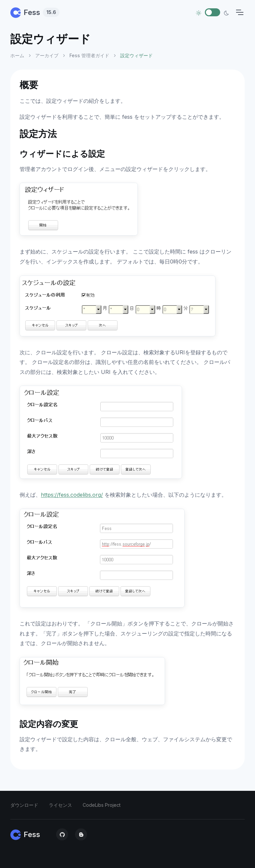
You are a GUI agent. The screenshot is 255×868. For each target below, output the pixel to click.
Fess (35, 12)
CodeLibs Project (102, 805)
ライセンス (60, 805)
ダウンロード (24, 805)
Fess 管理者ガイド (89, 55)
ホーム (17, 55)
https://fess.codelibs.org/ (72, 495)
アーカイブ (47, 55)
